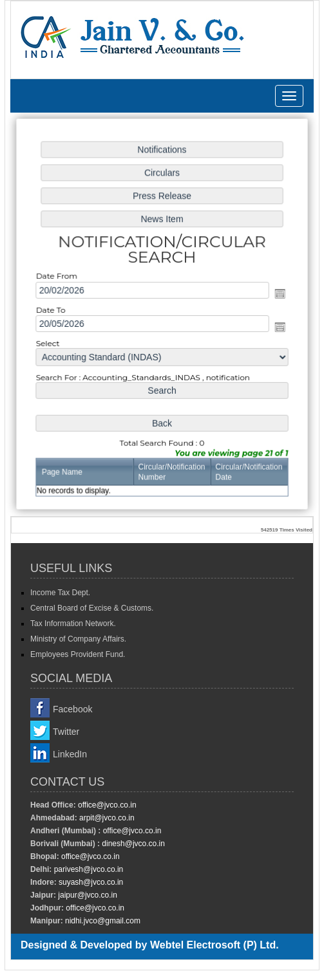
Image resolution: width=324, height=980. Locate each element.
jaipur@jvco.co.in (87, 895)
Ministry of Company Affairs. (78, 639)
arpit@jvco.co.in (106, 818)
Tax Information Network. (73, 624)
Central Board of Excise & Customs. (92, 608)
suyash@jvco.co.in (90, 882)
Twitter (66, 732)
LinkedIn (70, 754)
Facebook (72, 709)
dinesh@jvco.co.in (132, 844)
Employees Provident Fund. (78, 654)
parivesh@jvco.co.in (89, 869)
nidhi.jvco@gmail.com (102, 921)
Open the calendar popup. (276, 294)
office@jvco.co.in (106, 805)
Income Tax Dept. (60, 593)
